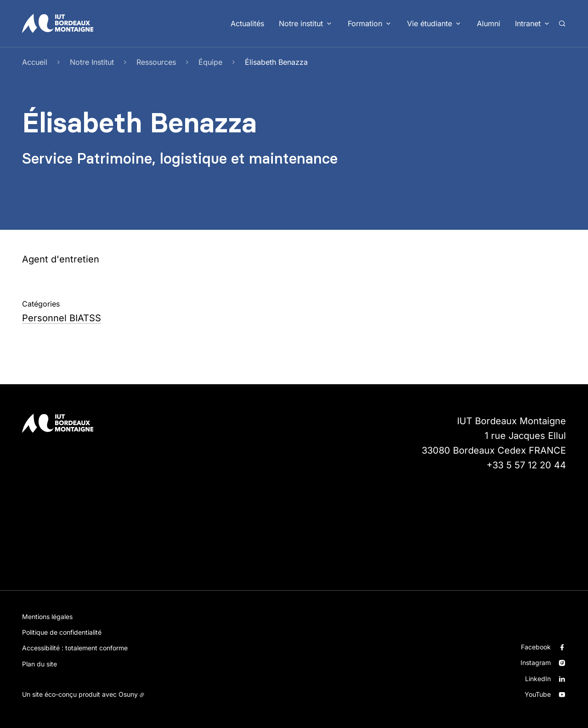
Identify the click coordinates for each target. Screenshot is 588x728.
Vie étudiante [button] (430, 23)
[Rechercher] (562, 23)
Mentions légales (47, 617)
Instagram (536, 663)
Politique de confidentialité (62, 632)
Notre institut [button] (301, 23)
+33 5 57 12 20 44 (526, 465)
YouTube (538, 694)
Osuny (128, 694)
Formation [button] (365, 23)
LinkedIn (538, 679)
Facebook (536, 647)
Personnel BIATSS (62, 318)
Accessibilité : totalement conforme (75, 648)
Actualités (247, 23)
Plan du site (40, 664)
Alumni (489, 23)
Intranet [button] (528, 23)
